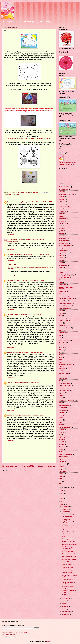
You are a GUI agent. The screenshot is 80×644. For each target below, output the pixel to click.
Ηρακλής (61, 313)
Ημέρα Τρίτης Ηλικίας (65, 306)
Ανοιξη (61, 214)
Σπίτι (60, 422)
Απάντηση (11, 235)
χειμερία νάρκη (63, 457)
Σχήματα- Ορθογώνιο (68, 565)
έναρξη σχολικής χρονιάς (66, 275)
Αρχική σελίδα (28, 466)
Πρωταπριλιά (63, 410)
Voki (60, 483)
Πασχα (61, 395)
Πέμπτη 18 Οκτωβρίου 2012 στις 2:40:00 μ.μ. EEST (37, 202)
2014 (62, 499)
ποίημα (61, 403)
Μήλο (60, 352)
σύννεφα (61, 430)
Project (61, 476)
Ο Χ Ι (63, 536)
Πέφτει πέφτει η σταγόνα (69, 554)
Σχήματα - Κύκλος (67, 573)
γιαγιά (60, 236)
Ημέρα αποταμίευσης (68, 514)
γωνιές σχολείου (64, 243)
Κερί (60, 338)
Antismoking (62, 471)
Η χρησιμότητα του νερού (69, 544)
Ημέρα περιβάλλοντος (65, 303)
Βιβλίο (61, 226)
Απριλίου (65, 606)
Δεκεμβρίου (66, 506)
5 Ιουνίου (61, 192)
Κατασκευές (62, 333)
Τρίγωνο (61, 444)
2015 (62, 496)
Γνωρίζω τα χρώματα (68, 580)
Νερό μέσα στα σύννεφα (69, 556)
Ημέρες (61, 311)
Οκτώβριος (62, 371)
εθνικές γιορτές (63, 265)
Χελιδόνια (62, 461)
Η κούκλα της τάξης (64, 296)
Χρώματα (61, 469)
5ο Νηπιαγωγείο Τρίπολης (15, 239)
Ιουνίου (64, 601)
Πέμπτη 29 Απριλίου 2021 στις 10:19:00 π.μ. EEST (30, 280)
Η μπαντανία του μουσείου (67, 298)
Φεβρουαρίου (66, 612)
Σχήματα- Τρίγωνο (67, 567)
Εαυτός (61, 263)
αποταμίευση (63, 224)
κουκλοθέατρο (63, 342)
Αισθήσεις (62, 201)
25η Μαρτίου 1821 (64, 187)
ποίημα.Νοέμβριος (64, 405)
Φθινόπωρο (62, 447)
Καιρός (61, 323)
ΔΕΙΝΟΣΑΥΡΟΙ (63, 250)
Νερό (11, 195)
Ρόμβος (61, 417)
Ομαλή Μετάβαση (64, 373)
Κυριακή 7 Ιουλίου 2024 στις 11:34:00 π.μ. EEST (29, 315)
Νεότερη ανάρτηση (10, 466)
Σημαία (61, 420)
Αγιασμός (61, 197)
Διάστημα (61, 255)
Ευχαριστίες (62, 291)
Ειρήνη (61, 268)
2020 (62, 493)
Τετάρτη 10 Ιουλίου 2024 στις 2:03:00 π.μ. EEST (29, 352)
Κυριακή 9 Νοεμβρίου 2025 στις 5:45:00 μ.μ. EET (29, 383)
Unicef (61, 479)
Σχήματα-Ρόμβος (67, 562)
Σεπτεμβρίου (66, 598)
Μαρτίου (65, 609)
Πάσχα (61, 398)
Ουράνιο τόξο (63, 378)
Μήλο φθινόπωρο (64, 355)
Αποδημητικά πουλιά (68, 517)
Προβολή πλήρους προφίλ (67, 165)
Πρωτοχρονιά (63, 415)
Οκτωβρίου (66, 512)
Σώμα (60, 435)
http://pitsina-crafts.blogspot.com (12, 637)
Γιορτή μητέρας (63, 241)
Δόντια (61, 260)
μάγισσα (61, 347)
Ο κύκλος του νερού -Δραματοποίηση (68, 548)
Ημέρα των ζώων (64, 308)
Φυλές (60, 452)
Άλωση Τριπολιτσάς (65, 206)
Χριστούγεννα (63, 464)
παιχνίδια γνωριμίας (65, 386)
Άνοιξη (61, 216)
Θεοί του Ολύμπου (64, 318)
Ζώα (60, 294)
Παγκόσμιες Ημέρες (64, 383)
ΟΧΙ (60, 381)
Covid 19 (61, 474)
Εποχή (61, 282)
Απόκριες (61, 221)
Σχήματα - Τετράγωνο (68, 570)
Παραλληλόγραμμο (64, 390)
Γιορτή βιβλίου (63, 238)
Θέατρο (61, 316)
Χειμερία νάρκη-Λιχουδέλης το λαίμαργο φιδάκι (69, 521)
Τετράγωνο (62, 439)
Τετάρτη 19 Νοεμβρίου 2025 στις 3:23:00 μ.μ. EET (29, 415)
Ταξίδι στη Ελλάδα (64, 437)
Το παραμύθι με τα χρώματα (67, 587)
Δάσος (61, 248)
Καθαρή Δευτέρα (64, 320)
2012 (62, 504)
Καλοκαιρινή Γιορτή (64, 328)
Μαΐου (64, 604)
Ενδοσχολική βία (64, 277)
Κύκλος (61, 345)
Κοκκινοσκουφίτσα (64, 340)
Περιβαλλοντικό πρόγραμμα (67, 400)
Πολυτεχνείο (62, 408)
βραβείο (61, 231)
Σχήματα (61, 432)
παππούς (61, 388)
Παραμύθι (16, 195)
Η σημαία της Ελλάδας (68, 542)
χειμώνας (61, 459)
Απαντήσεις (13, 264)
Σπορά (61, 425)
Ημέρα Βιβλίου (63, 301)
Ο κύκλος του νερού (68, 551)
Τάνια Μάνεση (12, 254)
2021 (62, 491)
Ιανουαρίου (66, 614)
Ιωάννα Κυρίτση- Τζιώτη (15, 202)
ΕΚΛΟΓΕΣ (62, 270)
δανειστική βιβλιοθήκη (65, 246)
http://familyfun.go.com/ (9, 635)
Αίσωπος (61, 204)
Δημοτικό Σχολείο (64, 253)
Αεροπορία (62, 199)
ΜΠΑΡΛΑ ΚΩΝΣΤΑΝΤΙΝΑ (18, 267)
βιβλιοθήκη (62, 228)
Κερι (60, 335)
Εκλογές (61, 272)
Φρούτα (61, 449)
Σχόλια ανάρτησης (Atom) (18, 470)
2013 (62, 501)
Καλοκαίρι (62, 325)
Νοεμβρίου (65, 509)
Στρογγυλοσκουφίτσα (65, 427)
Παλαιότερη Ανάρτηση (47, 466)
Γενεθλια (61, 233)
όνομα (61, 376)
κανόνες (61, 330)
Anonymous (11, 280)
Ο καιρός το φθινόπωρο (69, 559)
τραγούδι (61, 442)
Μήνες (61, 360)
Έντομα (61, 280)
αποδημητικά (63, 219)
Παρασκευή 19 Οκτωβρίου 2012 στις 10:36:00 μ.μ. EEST (32, 254)
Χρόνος (61, 466)
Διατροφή (62, 258)
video (60, 481)
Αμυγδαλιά (62, 209)
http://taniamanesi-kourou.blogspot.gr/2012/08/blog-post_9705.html (29, 138)
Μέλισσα (61, 350)
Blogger (49, 641)
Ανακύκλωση (63, 211)
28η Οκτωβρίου (63, 189)
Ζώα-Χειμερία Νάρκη (68, 525)
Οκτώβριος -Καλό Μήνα (69, 595)
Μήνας (61, 357)
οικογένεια (62, 368)
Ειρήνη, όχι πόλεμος (68, 539)
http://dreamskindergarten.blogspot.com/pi (15, 632)
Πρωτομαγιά (62, 413)
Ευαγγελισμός (63, 285)
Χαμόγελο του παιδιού (65, 454)
